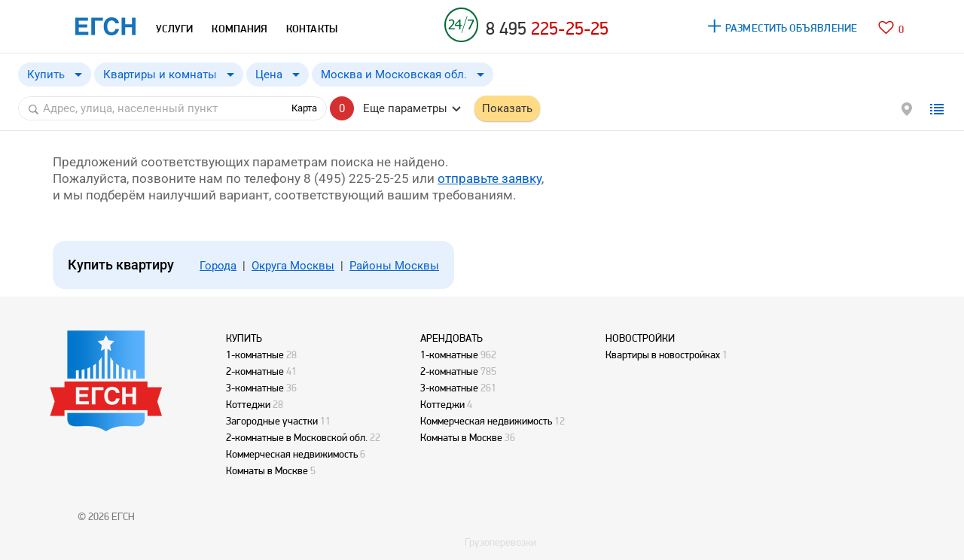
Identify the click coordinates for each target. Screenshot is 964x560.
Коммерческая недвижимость (292, 454)
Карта (304, 108)
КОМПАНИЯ (239, 29)
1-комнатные (255, 355)
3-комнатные (255, 388)
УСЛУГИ (174, 29)
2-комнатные (255, 371)
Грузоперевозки (500, 542)
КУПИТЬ (244, 338)
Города (218, 266)
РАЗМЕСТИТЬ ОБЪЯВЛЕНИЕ (791, 28)
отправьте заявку (490, 178)
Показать (507, 108)
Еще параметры (405, 108)
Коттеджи (248, 404)
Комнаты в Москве (267, 470)
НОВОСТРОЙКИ (640, 338)
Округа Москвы (293, 266)
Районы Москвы (394, 266)
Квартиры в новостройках (663, 355)
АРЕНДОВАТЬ (451, 338)
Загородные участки (272, 421)
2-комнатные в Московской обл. (297, 437)
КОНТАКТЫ (312, 29)
